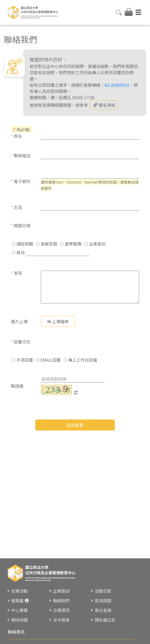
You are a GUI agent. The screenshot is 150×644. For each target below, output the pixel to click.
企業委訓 (95, 244)
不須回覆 (22, 360)
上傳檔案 (58, 321)
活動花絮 (103, 591)
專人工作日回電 (80, 360)
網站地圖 (19, 620)
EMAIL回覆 (48, 360)
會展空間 (47, 244)
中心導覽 (19, 610)
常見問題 (103, 601)
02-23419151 (117, 85)
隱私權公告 (105, 620)
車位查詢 (103, 610)
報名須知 (104, 105)
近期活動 (19, 591)
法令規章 (61, 620)
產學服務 (71, 244)
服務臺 (17, 601)
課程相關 (22, 244)
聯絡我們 (61, 601)
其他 (18, 252)
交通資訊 (61, 610)
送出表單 (75, 425)
